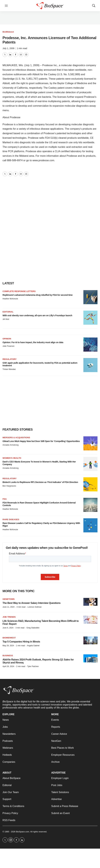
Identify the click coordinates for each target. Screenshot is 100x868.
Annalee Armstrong (11, 445)
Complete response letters (19, 291)
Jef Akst (6, 319)
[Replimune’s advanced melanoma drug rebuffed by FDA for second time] (90, 297)
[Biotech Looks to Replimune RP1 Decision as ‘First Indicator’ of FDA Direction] (90, 484)
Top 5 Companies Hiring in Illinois (21, 642)
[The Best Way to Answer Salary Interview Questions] (90, 602)
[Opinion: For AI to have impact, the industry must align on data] (90, 345)
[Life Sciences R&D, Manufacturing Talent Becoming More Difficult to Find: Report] (90, 620)
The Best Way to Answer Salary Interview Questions (32, 603)
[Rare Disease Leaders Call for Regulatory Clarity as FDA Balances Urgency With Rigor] (90, 525)
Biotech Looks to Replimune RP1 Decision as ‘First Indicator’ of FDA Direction (40, 482)
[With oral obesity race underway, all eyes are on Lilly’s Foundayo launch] (90, 318)
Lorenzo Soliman (34, 607)
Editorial (8, 312)
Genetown (8, 599)
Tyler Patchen (33, 666)
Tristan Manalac (9, 369)
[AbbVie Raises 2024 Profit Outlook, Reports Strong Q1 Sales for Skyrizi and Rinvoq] (90, 658)
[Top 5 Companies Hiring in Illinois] (90, 641)
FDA (5, 499)
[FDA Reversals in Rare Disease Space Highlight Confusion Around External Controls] (90, 505)
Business (8, 656)
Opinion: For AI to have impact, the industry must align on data (33, 342)
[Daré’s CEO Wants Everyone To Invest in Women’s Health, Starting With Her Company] (90, 464)
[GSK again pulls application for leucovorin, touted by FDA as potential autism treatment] (90, 365)
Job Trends (9, 617)
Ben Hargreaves (9, 486)
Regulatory (9, 359)
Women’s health (12, 458)
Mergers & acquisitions (16, 438)
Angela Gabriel (33, 646)
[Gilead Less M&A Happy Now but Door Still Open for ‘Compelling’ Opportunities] (90, 443)
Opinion (7, 339)
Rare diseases (11, 519)
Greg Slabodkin (33, 628)
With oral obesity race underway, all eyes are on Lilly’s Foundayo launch (37, 315)
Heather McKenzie (10, 299)
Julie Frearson (8, 346)
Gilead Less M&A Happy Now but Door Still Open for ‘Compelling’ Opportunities (41, 441)
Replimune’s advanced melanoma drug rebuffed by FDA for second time (38, 295)
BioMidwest (8, 32)
